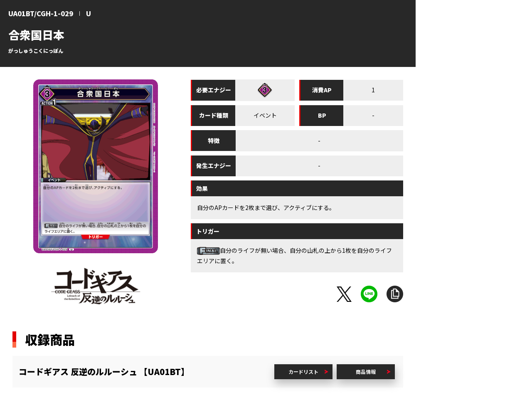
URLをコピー (395, 294)
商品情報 (366, 372)
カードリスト (303, 372)
